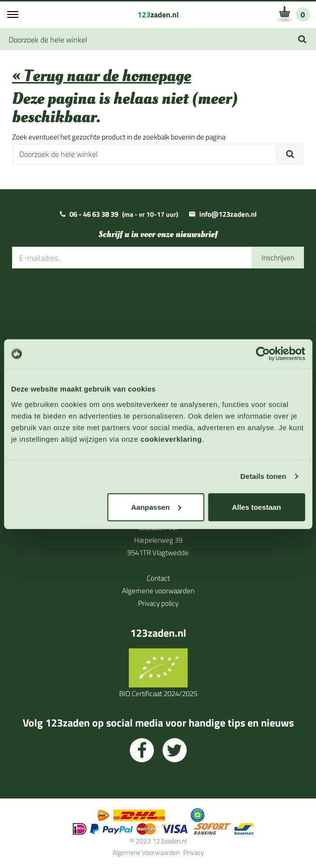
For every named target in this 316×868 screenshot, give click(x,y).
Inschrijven (278, 258)
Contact (158, 578)
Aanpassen (156, 507)
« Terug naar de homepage (102, 76)
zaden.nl (158, 14)
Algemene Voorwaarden (146, 852)
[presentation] (85, 298)
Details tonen (263, 476)
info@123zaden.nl (228, 214)
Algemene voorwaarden (158, 591)
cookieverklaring (171, 439)
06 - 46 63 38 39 (94, 214)
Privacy (194, 852)
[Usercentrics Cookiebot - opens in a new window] (263, 354)
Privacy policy (158, 603)
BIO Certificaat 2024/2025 (158, 693)
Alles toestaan (257, 507)
